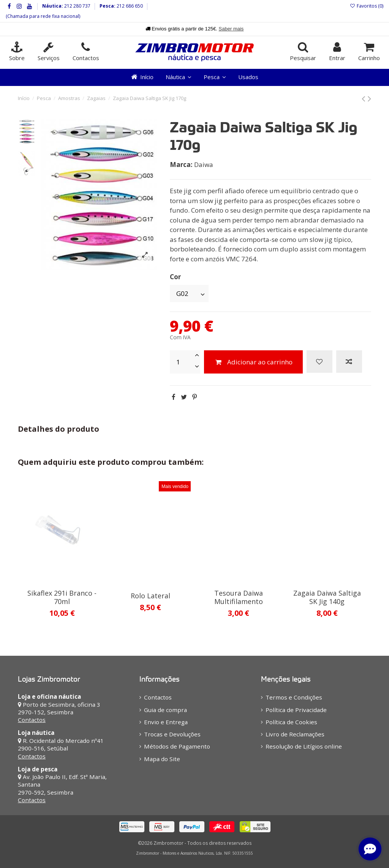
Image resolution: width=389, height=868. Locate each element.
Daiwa (204, 165)
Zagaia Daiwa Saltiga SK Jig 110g (327, 597)
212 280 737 (77, 6)
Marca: (181, 165)
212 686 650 (129, 6)
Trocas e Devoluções (172, 734)
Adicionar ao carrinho (253, 362)
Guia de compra (165, 710)
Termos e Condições (294, 697)
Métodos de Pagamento (177, 746)
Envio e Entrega (166, 722)
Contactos (32, 720)
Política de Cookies (291, 722)
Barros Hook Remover (62, 593)
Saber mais (231, 29)
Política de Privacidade (296, 710)
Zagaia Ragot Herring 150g (239, 597)
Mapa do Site (162, 759)
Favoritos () (367, 6)
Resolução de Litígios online (304, 746)
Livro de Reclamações (295, 734)
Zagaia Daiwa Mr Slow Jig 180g (150, 597)
